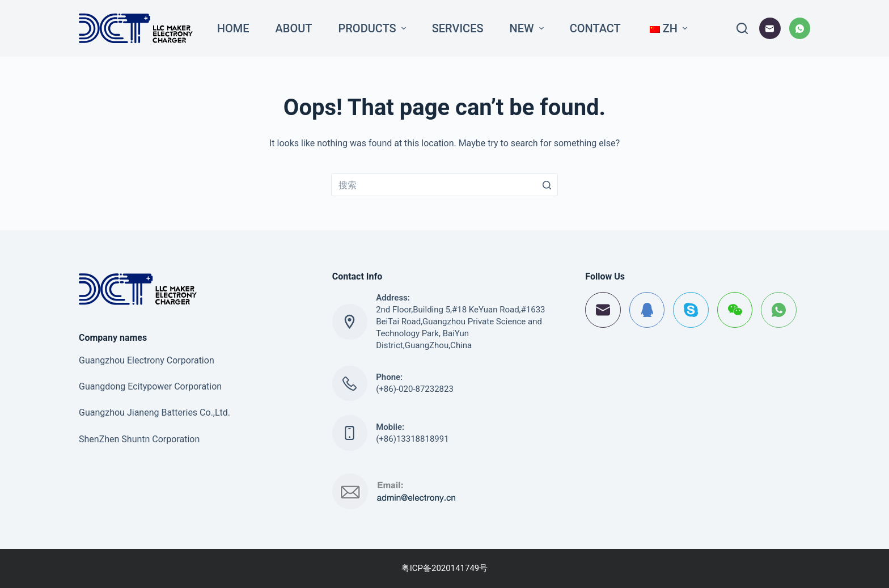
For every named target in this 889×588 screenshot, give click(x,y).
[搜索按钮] (547, 185)
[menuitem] (667, 28)
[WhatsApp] (800, 28)
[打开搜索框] (742, 28)
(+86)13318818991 (412, 439)
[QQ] (647, 310)
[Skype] (691, 310)
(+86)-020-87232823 (415, 389)
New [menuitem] (528, 28)
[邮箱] (770, 28)
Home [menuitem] (233, 28)
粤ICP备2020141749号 (445, 568)
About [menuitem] (294, 28)
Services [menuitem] (458, 28)
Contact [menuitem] (595, 28)
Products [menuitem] (374, 28)
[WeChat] (735, 310)
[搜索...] (444, 185)
